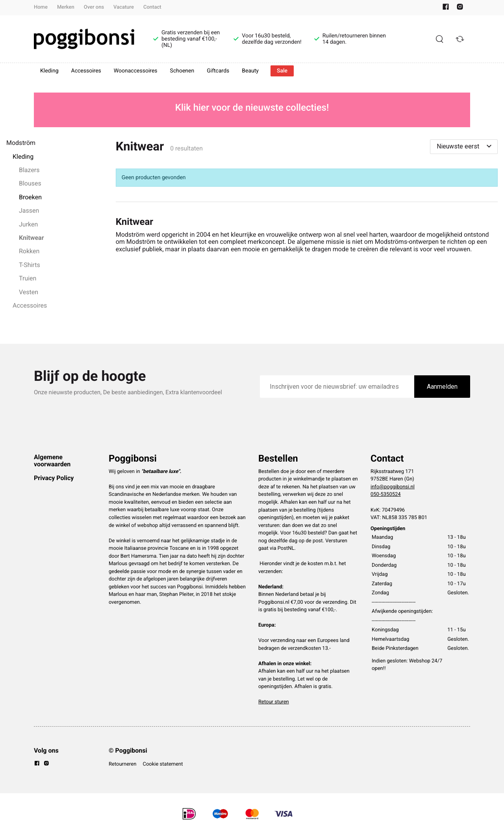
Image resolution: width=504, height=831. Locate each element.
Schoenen (182, 71)
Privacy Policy (54, 478)
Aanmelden (442, 387)
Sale (282, 71)
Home (41, 7)
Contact (152, 7)
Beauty (250, 71)
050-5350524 (386, 494)
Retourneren (122, 764)
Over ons (94, 7)
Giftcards (218, 71)
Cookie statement (163, 764)
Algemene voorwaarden (52, 461)
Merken (66, 7)
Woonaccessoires (136, 71)
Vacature (124, 7)
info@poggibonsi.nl (393, 487)
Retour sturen (274, 702)
